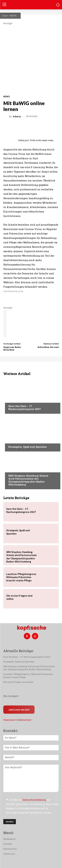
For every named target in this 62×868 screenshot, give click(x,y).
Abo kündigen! (11, 696)
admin (17, 116)
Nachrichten (16, 469)
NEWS (13, 16)
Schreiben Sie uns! (48, 347)
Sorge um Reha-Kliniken (12, 348)
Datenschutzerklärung (34, 800)
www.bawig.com (13, 291)
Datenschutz (25, 720)
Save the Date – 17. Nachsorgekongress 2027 (25, 407)
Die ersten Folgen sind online (18, 682)
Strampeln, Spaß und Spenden (28, 447)
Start (5, 16)
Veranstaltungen (18, 400)
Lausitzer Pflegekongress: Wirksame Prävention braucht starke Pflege (21, 577)
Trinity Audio (36, 140)
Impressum (10, 720)
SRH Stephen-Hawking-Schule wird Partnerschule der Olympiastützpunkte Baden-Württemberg (28, 480)
